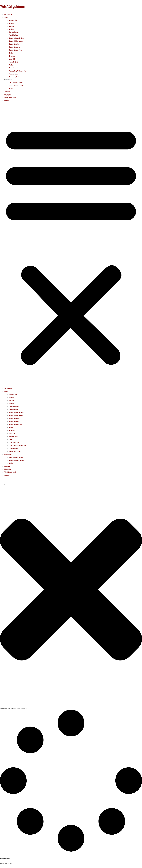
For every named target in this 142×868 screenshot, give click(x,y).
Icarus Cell (12, 59)
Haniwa (11, 53)
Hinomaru (12, 56)
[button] (71, 245)
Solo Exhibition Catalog (16, 83)
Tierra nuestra (13, 74)
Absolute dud (13, 20)
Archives (7, 92)
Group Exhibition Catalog (17, 86)
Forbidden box (13, 35)
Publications (8, 80)
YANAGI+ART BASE (10, 98)
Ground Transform (14, 44)
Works (6, 17)
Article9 (11, 26)
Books (11, 89)
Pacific (11, 65)
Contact (7, 101)
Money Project (13, 62)
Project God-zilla (14, 68)
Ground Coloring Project (16, 38)
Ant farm (11, 23)
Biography (8, 95)
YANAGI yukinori (13, 6)
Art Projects (8, 14)
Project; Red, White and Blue (18, 71)
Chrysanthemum (14, 32)
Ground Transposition (15, 50)
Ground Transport (14, 47)
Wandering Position (15, 77)
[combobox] (71, 484)
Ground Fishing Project (16, 41)
